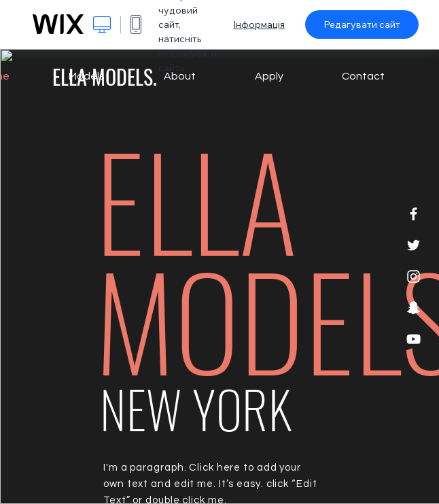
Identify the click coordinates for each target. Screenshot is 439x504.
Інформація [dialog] (259, 24)
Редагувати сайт (362, 24)
